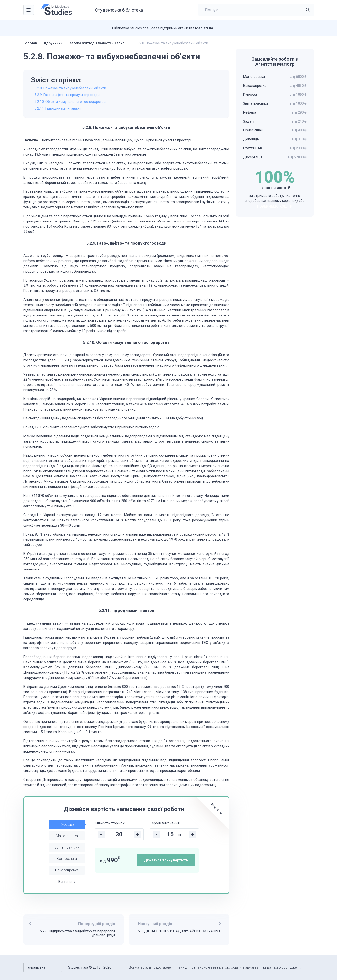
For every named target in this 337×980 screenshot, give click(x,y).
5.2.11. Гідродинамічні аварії (58, 108)
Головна (31, 43)
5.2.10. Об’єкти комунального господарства (70, 102)
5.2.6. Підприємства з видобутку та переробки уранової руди (77, 933)
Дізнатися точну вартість (166, 860)
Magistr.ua (204, 28)
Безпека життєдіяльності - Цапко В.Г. (99, 43)
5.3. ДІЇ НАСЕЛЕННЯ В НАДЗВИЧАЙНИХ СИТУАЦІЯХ (179, 931)
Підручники (53, 43)
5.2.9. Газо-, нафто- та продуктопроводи (67, 95)
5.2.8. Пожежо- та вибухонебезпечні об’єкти (70, 88)
